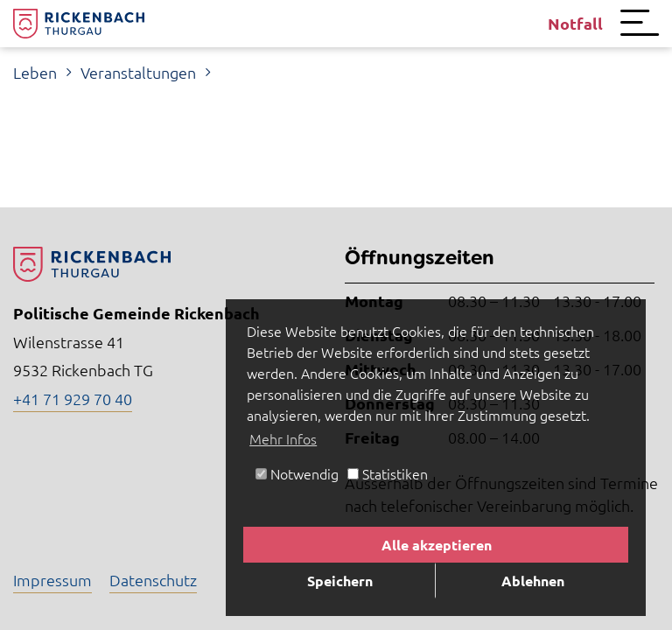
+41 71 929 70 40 (73, 399)
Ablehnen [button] (533, 581)
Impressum (52, 580)
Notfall (575, 23)
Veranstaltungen (138, 72)
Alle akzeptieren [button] (437, 545)
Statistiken (388, 473)
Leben (35, 72)
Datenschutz (153, 580)
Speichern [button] (340, 581)
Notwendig (297, 473)
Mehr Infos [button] (283, 438)
